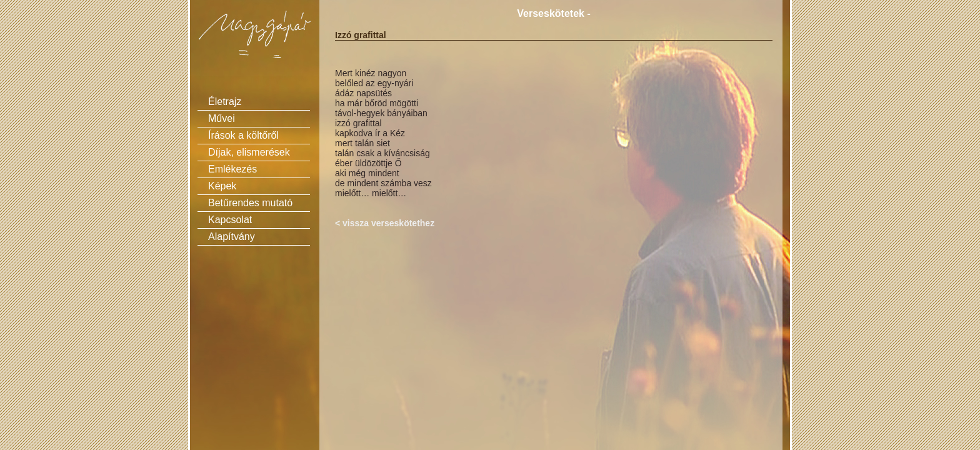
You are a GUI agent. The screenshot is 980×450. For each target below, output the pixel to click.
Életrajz (225, 102)
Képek (222, 186)
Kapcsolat (230, 220)
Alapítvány (232, 237)
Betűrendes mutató (250, 203)
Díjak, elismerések (249, 152)
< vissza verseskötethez (385, 223)
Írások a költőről (243, 135)
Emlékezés (232, 169)
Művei (222, 118)
